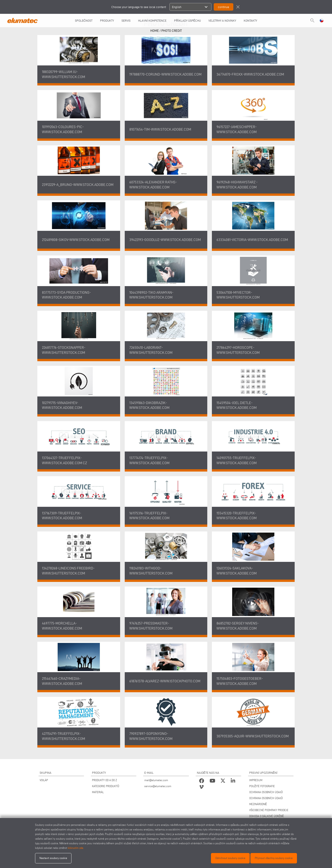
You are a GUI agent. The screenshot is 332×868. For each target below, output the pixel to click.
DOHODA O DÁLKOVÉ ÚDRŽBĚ (267, 816)
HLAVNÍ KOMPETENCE (152, 21)
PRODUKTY (107, 21)
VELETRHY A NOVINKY (222, 21)
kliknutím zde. (76, 848)
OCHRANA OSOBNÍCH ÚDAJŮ (266, 792)
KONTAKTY (250, 21)
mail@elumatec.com (156, 780)
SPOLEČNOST (84, 21)
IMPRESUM (256, 780)
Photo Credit (172, 31)
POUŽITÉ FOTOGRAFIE (262, 786)
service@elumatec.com (158, 786)
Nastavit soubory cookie (53, 858)
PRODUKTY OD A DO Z (104, 780)
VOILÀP (44, 780)
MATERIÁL (98, 792)
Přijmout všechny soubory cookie (274, 858)
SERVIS (126, 21)
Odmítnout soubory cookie (230, 858)
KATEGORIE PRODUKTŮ (106, 786)
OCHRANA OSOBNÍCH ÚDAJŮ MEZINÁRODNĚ (266, 801)
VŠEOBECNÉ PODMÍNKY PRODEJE (269, 810)
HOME (155, 31)
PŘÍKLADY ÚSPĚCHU (187, 21)
